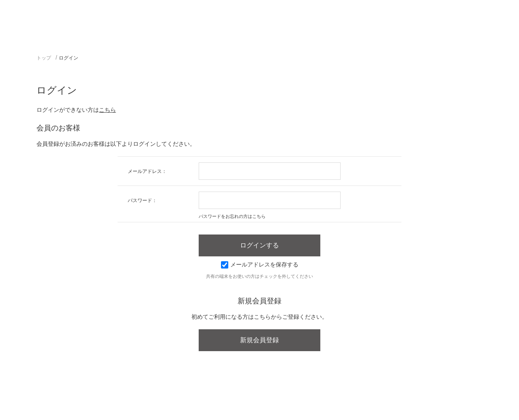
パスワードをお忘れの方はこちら (232, 216)
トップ (44, 58)
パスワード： (142, 200)
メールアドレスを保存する (260, 264)
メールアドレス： (147, 171)
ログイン (69, 58)
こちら (107, 110)
